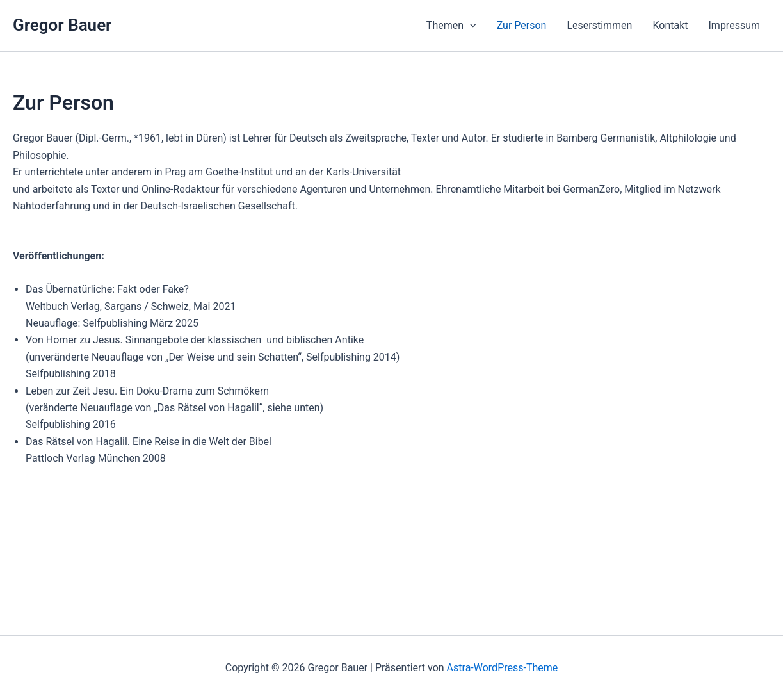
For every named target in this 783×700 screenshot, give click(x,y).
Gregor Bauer (62, 25)
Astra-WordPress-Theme (503, 668)
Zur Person (522, 25)
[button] (470, 26)
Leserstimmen (599, 25)
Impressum (735, 25)
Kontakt (670, 25)
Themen (451, 26)
